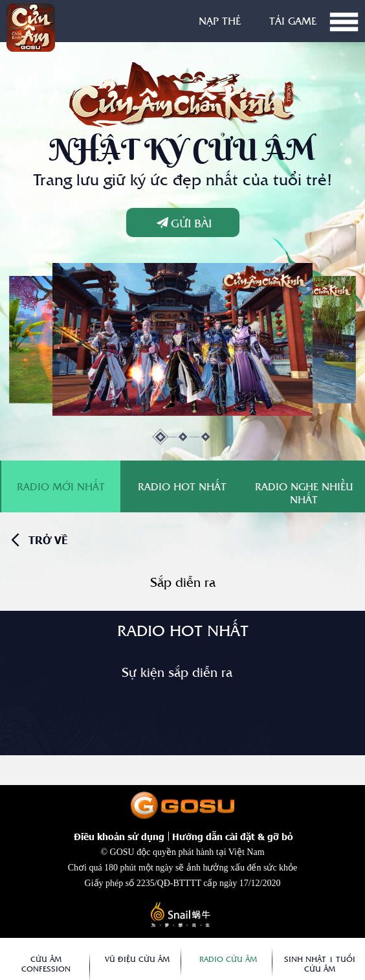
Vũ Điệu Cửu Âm (137, 959)
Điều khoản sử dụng (119, 836)
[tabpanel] (183, 339)
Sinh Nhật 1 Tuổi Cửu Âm (320, 964)
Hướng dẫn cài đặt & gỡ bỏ (233, 836)
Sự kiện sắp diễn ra (177, 672)
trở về (48, 540)
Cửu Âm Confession (46, 964)
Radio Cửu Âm (228, 959)
